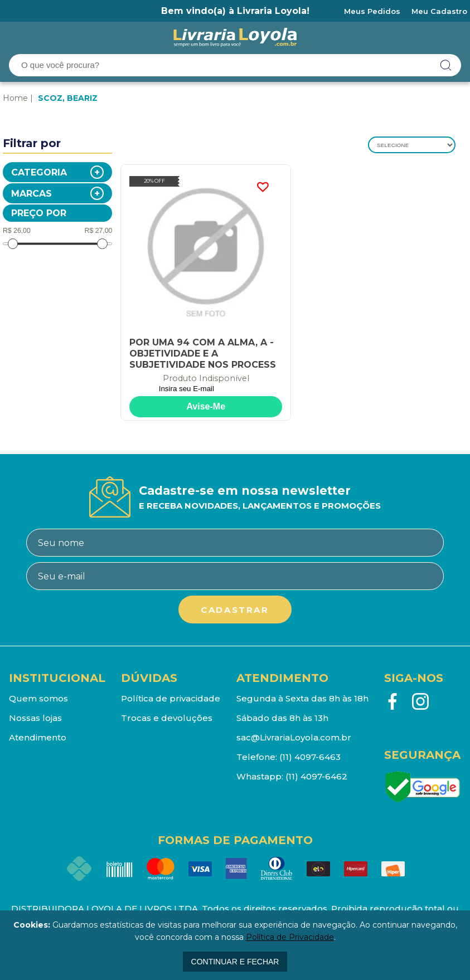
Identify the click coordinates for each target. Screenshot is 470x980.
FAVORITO (263, 187)
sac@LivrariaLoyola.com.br (294, 737)
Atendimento (38, 737)
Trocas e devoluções (167, 718)
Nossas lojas (35, 718)
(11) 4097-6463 (310, 757)
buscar (446, 65)
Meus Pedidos (372, 11)
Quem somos (38, 698)
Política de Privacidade (290, 937)
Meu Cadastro (439, 11)
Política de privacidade (171, 698)
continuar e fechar (235, 962)
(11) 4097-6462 (316, 776)
